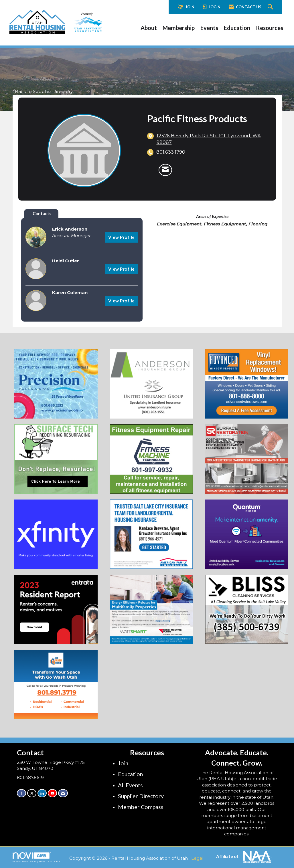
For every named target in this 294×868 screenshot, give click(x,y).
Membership (179, 28)
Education (237, 28)
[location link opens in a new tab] (212, 139)
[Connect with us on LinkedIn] (42, 793)
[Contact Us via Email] (63, 793)
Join (123, 763)
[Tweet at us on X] (32, 793)
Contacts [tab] (42, 213)
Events (209, 28)
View (122, 237)
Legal (197, 858)
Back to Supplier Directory (43, 91)
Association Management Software (36, 857)
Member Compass (141, 807)
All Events (130, 785)
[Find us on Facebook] (21, 793)
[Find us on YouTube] (52, 793)
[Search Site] (271, 7)
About (149, 28)
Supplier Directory (141, 796)
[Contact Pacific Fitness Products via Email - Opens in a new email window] (165, 170)
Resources (270, 28)
